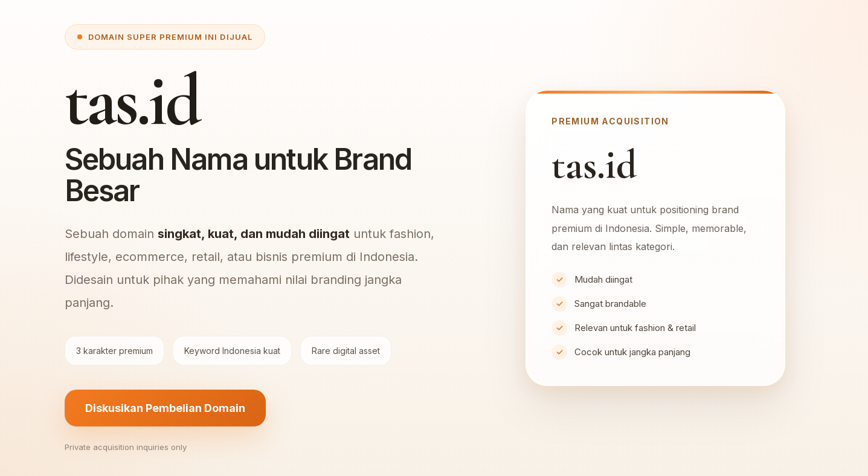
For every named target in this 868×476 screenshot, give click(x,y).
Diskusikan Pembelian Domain (165, 408)
